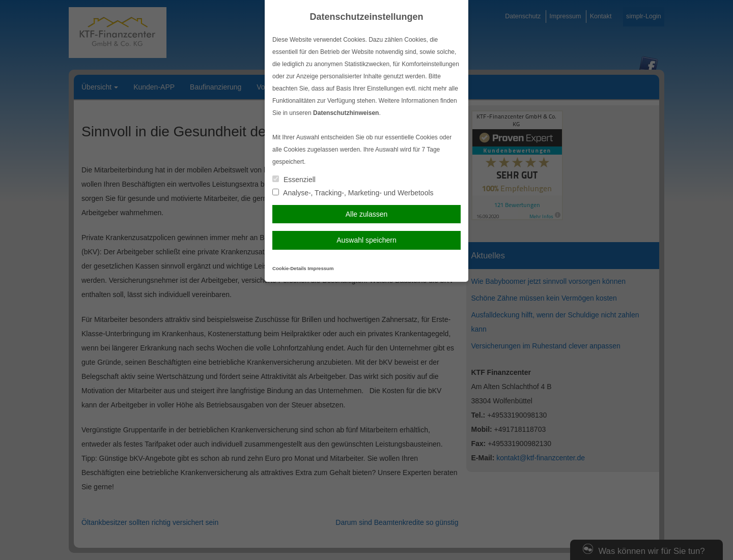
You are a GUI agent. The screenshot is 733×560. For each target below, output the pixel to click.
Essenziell (294, 180)
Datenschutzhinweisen (346, 113)
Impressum (320, 268)
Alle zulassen (367, 214)
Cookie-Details (289, 268)
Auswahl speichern (366, 240)
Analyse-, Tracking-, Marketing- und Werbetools (353, 193)
